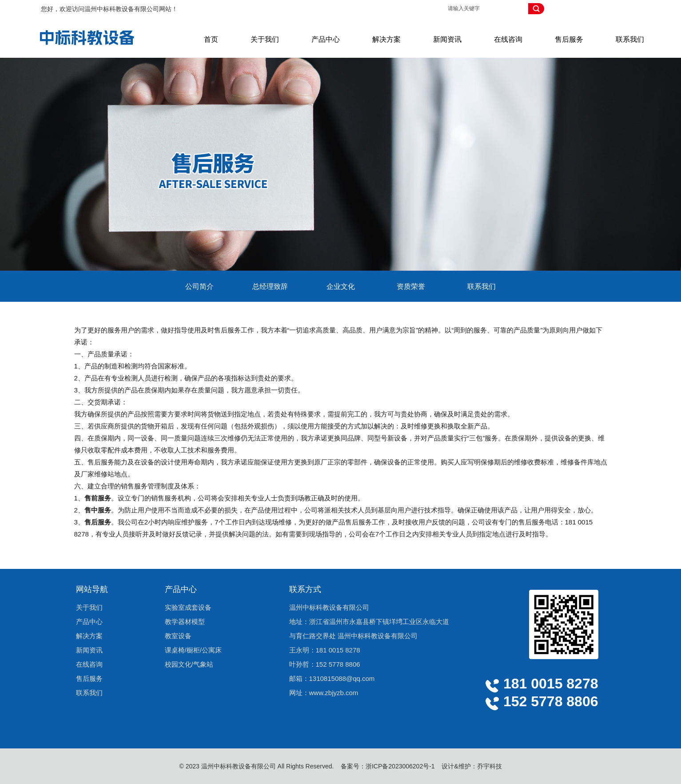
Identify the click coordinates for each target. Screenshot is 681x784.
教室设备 (178, 636)
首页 (211, 39)
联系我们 (630, 39)
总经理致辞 (270, 286)
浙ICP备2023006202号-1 (400, 766)
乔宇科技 (490, 766)
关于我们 (265, 39)
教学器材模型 (185, 622)
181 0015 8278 (338, 650)
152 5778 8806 (338, 664)
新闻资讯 (447, 39)
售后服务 (569, 39)
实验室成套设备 (188, 607)
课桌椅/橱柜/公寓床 (193, 650)
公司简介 (199, 286)
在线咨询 (508, 39)
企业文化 (341, 286)
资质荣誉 (411, 286)
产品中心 (326, 39)
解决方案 (386, 39)
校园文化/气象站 (189, 664)
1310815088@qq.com (342, 678)
